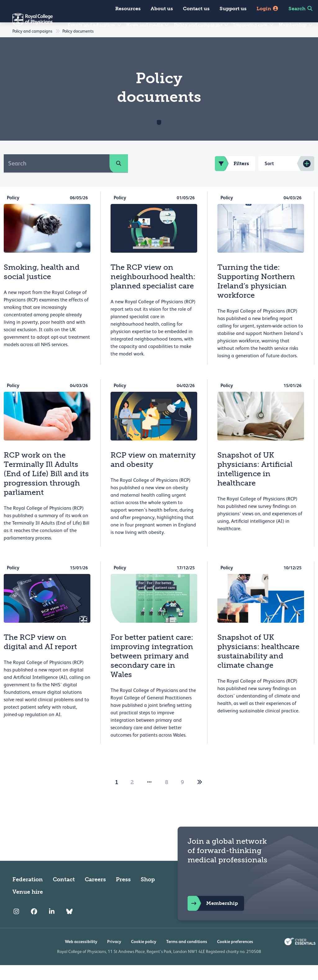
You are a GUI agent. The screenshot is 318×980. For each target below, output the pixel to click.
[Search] (57, 178)
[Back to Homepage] (26, 24)
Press (123, 894)
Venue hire (28, 907)
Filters (232, 178)
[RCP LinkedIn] (52, 927)
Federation (28, 894)
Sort (269, 178)
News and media (148, 25)
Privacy (114, 956)
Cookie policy (144, 956)
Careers (95, 894)
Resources (128, 9)
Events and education (95, 25)
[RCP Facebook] (34, 927)
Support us (233, 9)
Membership (296, 25)
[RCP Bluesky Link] (69, 927)
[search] (119, 178)
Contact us (196, 9)
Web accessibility (81, 956)
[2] (200, 797)
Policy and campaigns (202, 25)
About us (162, 9)
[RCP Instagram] (16, 927)
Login (268, 9)
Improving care (254, 25)
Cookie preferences (235, 956)
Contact (64, 894)
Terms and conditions (187, 956)
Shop (148, 894)
